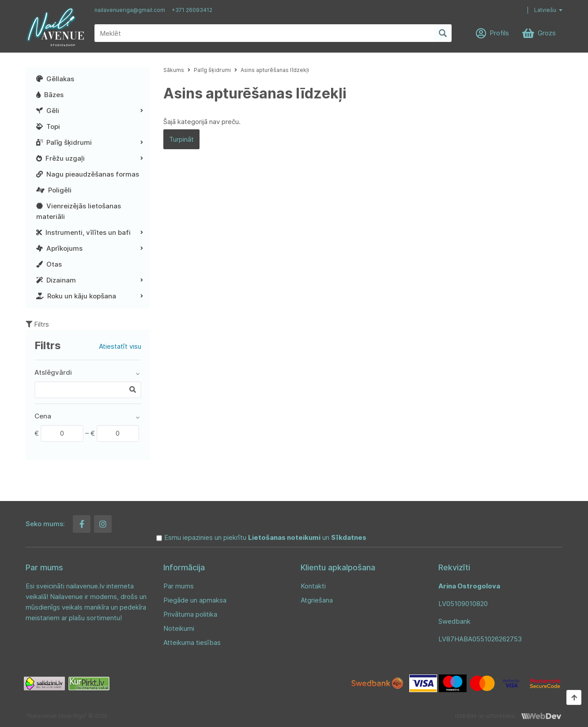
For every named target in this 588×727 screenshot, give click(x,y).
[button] (542, 10)
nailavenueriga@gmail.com (130, 10)
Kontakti (313, 586)
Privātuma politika (190, 614)
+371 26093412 (192, 10)
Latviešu (545, 10)
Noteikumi (179, 628)
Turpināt (181, 139)
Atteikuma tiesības (192, 642)
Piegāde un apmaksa (195, 600)
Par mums (179, 586)
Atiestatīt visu (120, 346)
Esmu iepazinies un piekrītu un (265, 537)
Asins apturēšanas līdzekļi (275, 70)
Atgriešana (317, 600)
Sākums (174, 70)
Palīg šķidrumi (212, 70)
